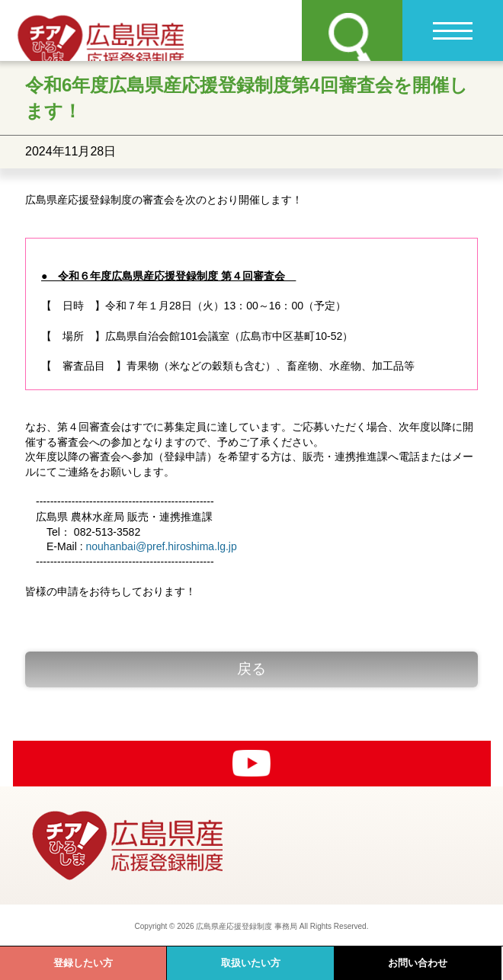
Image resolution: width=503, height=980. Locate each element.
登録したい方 (83, 963)
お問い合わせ (418, 963)
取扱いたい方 (251, 963)
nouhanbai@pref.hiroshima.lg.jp (161, 546)
